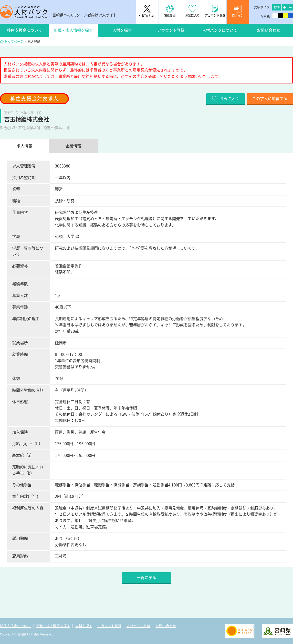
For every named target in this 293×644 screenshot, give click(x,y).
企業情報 (73, 146)
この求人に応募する (270, 99)
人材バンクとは (138, 626)
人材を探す (122, 30)
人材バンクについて (220, 30)
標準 (277, 7)
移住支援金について (24, 30)
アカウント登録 (171, 30)
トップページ (14, 42)
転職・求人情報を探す (73, 30)
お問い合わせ (269, 30)
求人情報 (24, 146)
